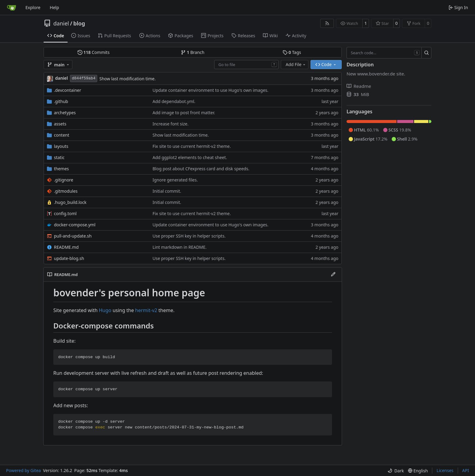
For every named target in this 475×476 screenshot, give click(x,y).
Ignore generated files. (175, 180)
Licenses (445, 470)
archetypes (65, 113)
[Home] (12, 8)
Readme (359, 86)
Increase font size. (170, 124)
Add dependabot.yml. (174, 101)
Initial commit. (167, 191)
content (62, 135)
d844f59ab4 (84, 78)
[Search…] (426, 53)
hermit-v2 (146, 310)
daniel (61, 23)
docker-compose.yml (75, 225)
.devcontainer (68, 90)
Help (54, 7)
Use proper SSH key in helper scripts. (189, 236)
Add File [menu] (296, 64)
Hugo (105, 310)
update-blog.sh (69, 258)
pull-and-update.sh (73, 236)
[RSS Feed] (327, 23)
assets (60, 124)
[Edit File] (333, 275)
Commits (94, 52)
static (59, 157)
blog (79, 23)
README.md (66, 247)
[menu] (396, 471)
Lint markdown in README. (179, 247)
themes (61, 169)
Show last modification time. (128, 79)
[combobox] (246, 65)
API (466, 470)
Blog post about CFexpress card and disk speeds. (201, 169)
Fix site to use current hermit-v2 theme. (191, 146)
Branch (193, 52)
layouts (61, 146)
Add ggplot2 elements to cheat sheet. (190, 157)
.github (61, 101)
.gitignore (64, 180)
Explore (33, 7)
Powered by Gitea (23, 470)
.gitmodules (66, 191)
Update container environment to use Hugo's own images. (210, 90)
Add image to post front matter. (184, 113)
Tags (292, 52)
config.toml (65, 213)
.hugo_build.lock (70, 202)
